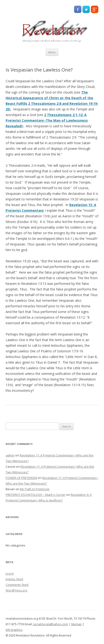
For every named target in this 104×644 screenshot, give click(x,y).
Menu (52, 52)
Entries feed (14, 579)
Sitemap (76, 624)
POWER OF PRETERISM (21, 478)
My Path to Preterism (35, 489)
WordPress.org (16, 590)
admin (10, 455)
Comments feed (17, 585)
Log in (10, 573)
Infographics (14, 630)
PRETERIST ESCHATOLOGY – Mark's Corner (36, 495)
